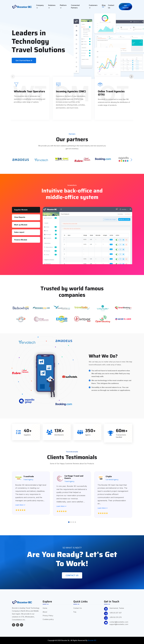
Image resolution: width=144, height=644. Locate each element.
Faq (75, 612)
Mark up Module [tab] (21, 225)
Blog (104, 5)
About (45, 612)
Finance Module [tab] (21, 240)
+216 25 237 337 (116, 613)
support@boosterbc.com (119, 624)
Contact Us (111, 6)
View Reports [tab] (20, 217)
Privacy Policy (48, 616)
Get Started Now (24, 60)
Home (45, 608)
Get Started (125, 7)
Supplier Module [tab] (21, 210)
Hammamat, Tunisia (117, 608)
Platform (63, 6)
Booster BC (92, 640)
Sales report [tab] (19, 232)
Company (40, 6)
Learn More (21, 505)
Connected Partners (75, 6)
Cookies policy (48, 619)
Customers (93, 6)
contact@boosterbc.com (119, 622)
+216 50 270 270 (116, 617)
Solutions (52, 6)
